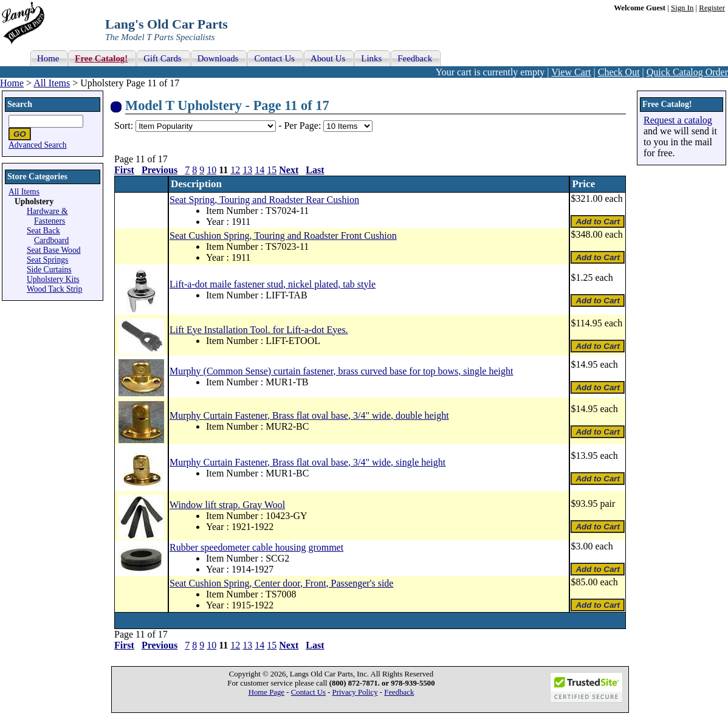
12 (235, 170)
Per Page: (304, 126)
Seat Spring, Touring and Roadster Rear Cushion (264, 200)
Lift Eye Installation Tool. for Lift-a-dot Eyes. (259, 330)
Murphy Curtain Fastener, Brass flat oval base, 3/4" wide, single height (307, 462)
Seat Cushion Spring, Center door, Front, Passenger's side (281, 583)
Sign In (682, 8)
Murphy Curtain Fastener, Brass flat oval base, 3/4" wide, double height (309, 415)
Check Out (619, 72)
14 (259, 170)
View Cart (571, 72)
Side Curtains (49, 270)
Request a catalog (678, 120)
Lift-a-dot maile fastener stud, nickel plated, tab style (273, 284)
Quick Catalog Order (687, 72)
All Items (52, 83)
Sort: (124, 126)
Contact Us (308, 692)
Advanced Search (38, 145)
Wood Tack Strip (54, 289)
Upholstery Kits (53, 279)
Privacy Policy (355, 692)
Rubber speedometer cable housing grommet (256, 547)
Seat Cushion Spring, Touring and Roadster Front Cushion (283, 236)
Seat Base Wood (54, 250)
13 (247, 170)
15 (272, 170)
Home (12, 83)
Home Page (266, 692)
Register (712, 8)
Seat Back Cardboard (48, 236)
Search (20, 104)
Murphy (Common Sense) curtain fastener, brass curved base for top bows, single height (341, 371)
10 (211, 170)
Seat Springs (47, 260)
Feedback (399, 692)
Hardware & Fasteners (47, 216)
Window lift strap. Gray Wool (227, 505)
